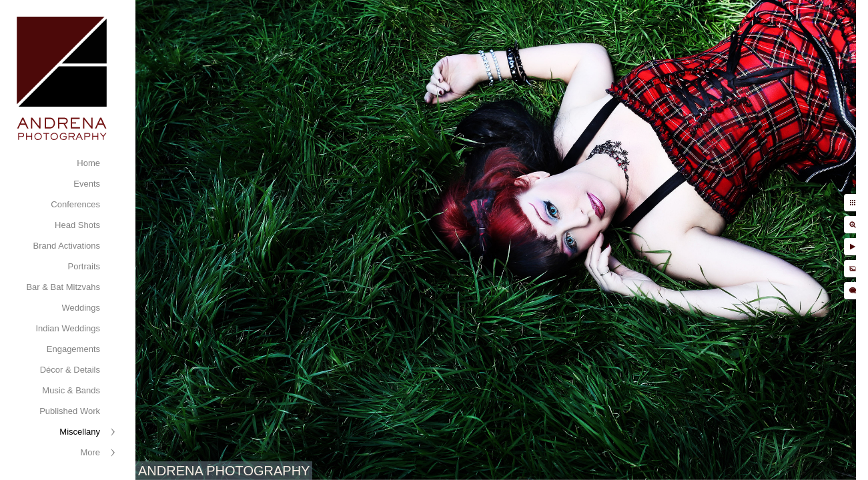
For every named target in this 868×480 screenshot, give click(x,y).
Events (87, 184)
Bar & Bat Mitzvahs (63, 287)
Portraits (84, 266)
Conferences (75, 204)
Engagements (73, 349)
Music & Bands (71, 390)
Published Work (70, 411)
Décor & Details (70, 370)
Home (88, 163)
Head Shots (77, 225)
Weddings (81, 308)
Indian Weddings (68, 328)
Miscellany (80, 432)
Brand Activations (67, 246)
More (90, 452)
